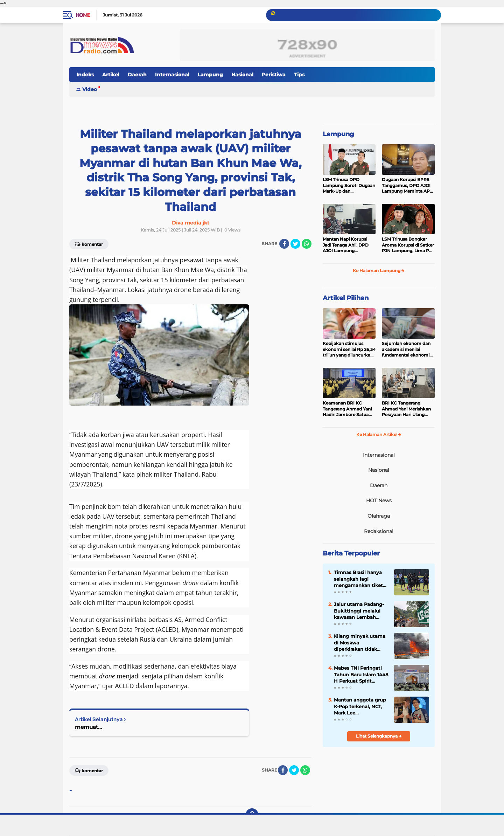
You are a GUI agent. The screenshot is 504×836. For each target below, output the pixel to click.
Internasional (172, 75)
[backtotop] (252, 815)
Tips (299, 75)
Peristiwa (274, 75)
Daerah (137, 75)
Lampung (210, 75)
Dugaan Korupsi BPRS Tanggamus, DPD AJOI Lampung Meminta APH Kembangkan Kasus (408, 186)
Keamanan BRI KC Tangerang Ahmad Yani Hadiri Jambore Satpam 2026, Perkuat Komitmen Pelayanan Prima (348, 409)
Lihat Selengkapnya (379, 736)
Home (83, 15)
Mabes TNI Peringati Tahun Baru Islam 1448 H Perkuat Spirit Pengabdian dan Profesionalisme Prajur (361, 675)
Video (90, 89)
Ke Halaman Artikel (379, 434)
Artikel (111, 75)
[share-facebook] (284, 244)
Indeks (85, 75)
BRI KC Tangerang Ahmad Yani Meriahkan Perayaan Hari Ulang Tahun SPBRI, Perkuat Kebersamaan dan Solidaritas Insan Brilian (406, 409)
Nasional (242, 75)
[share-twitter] (295, 244)
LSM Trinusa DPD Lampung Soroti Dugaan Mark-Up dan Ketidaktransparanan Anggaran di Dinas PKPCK (349, 186)
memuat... (89, 727)
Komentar (89, 244)
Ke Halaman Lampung (379, 271)
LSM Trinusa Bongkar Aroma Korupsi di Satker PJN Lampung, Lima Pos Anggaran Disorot (408, 245)
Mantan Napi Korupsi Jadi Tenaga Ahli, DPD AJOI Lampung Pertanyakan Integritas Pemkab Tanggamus (347, 245)
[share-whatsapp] (307, 244)
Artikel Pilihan (346, 298)
